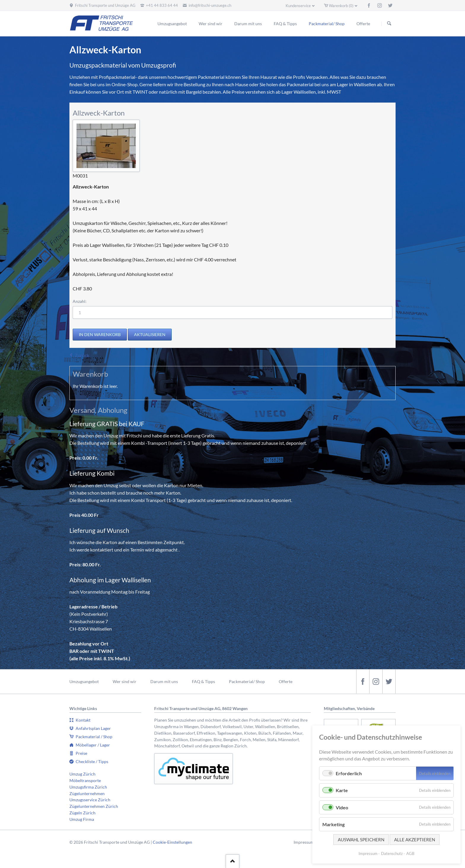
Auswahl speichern (361, 840)
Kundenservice (298, 6)
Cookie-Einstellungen (172, 842)
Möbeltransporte (85, 780)
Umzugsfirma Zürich (88, 787)
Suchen (389, 24)
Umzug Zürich (82, 774)
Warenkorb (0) (341, 6)
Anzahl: (80, 301)
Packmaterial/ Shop (247, 681)
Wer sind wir (125, 681)
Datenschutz (392, 853)
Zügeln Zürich (82, 813)
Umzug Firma (82, 819)
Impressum (304, 842)
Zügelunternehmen (87, 793)
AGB (410, 853)
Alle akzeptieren (415, 840)
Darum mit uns (164, 681)
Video (342, 807)
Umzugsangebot (84, 681)
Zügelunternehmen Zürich (94, 806)
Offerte (286, 681)
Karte (342, 790)
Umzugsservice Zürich (90, 800)
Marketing (333, 824)
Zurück (82, 355)
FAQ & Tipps (203, 681)
